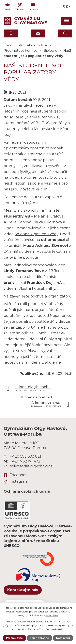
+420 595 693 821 (25, 456)
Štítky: (10, 92)
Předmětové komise (20, 50)
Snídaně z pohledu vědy (36, 234)
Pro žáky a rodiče (33, 45)
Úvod (8, 45)
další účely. (52, 615)
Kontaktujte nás (23, 590)
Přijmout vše (14, 638)
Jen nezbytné (40, 638)
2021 (22, 92)
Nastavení (63, 638)
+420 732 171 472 (25, 461)
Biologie (50, 50)
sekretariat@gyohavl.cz (31, 466)
